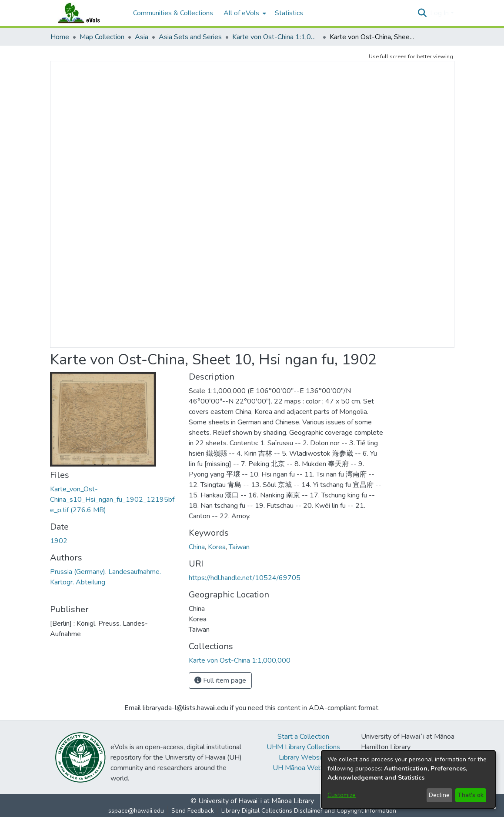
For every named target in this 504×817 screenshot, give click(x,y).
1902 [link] (59, 541)
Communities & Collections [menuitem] (173, 13)
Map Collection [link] (102, 37)
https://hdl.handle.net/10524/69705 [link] (245, 578)
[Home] (87, 13)
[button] (422, 13)
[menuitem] (244, 13)
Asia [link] (142, 37)
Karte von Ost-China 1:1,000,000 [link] (276, 37)
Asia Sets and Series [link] (190, 37)
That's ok (471, 795)
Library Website (303, 757)
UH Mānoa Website (303, 768)
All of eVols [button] (241, 13)
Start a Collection (303, 737)
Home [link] (60, 37)
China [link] (197, 547)
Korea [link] (217, 547)
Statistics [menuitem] (289, 13)
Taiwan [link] (239, 547)
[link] (112, 500)
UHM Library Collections (303, 747)
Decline (439, 795)
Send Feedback (193, 811)
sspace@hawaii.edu (136, 811)
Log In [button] (440, 13)
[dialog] (408, 779)
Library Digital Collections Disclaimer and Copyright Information (309, 811)
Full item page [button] (220, 680)
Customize (342, 795)
